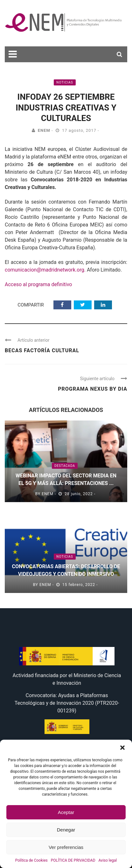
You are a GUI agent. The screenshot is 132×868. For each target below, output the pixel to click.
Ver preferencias (66, 847)
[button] (122, 748)
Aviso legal (108, 860)
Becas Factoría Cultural (42, 350)
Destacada (65, 466)
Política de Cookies (31, 860)
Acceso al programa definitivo (38, 284)
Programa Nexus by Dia (93, 389)
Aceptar (66, 812)
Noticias (65, 82)
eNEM (44, 130)
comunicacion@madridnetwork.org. (46, 270)
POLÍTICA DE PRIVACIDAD (73, 860)
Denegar (66, 830)
